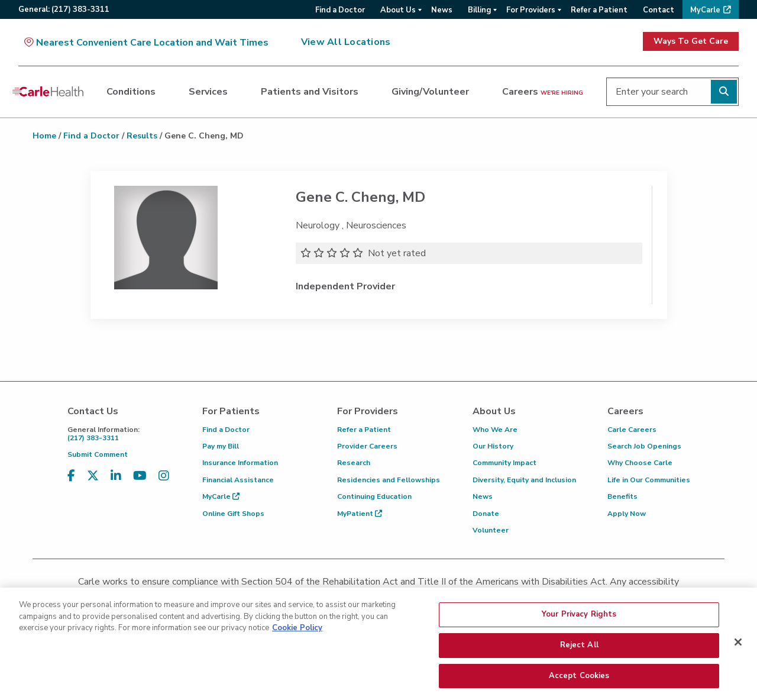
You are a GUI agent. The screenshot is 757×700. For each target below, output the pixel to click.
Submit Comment (98, 454)
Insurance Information (240, 463)
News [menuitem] (442, 10)
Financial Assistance (238, 480)
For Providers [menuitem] (531, 10)
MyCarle (221, 496)
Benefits (622, 496)
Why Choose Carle (640, 463)
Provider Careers (367, 446)
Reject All (579, 653)
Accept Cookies (579, 683)
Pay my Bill (221, 446)
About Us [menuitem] (398, 10)
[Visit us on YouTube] (140, 476)
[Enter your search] (672, 92)
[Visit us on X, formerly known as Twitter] (93, 476)
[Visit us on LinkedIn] (116, 476)
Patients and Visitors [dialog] (310, 92)
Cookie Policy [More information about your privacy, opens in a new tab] (297, 636)
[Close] (738, 650)
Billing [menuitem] (479, 10)
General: (64, 9)
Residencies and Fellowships (389, 480)
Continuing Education (374, 496)
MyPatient (360, 514)
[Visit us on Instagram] (164, 476)
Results (142, 136)
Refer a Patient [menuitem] (599, 10)
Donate (486, 514)
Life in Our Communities (649, 480)
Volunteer (491, 530)
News (483, 496)
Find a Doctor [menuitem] (340, 10)
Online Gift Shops (233, 514)
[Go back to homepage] (48, 92)
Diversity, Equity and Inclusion (524, 480)
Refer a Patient (364, 430)
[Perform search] (724, 92)
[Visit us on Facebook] (71, 476)
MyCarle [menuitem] (705, 10)
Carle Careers (632, 430)
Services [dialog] (208, 92)
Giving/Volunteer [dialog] (430, 92)
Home (44, 136)
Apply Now (627, 514)
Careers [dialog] (543, 92)
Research (354, 463)
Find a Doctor (91, 136)
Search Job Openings (644, 446)
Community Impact (504, 463)
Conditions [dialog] (131, 92)
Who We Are (495, 430)
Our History (493, 446)
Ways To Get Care (691, 41)
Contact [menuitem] (659, 10)
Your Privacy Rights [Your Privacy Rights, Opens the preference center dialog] (579, 622)
